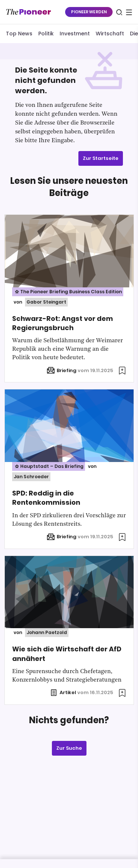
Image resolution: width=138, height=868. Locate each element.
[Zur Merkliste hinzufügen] (122, 371)
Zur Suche (69, 748)
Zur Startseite (101, 158)
